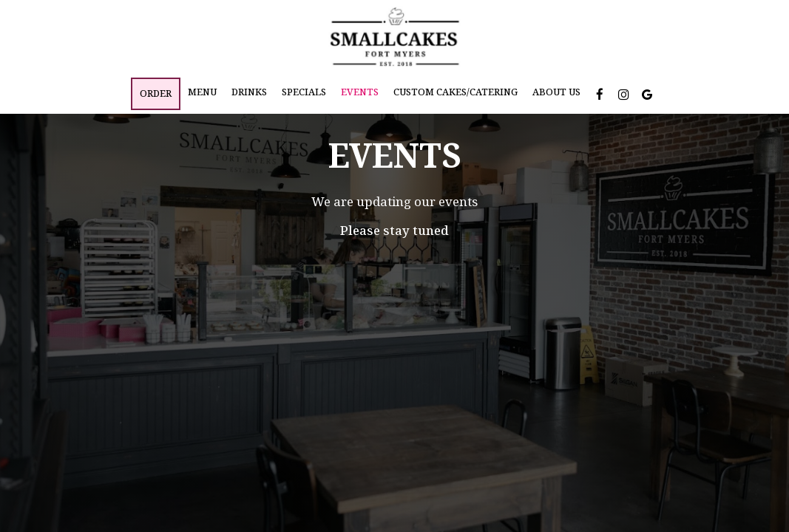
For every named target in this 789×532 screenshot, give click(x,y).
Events (360, 92)
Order (156, 93)
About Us (556, 92)
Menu (202, 92)
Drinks (249, 92)
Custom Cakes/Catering (456, 92)
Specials (304, 92)
